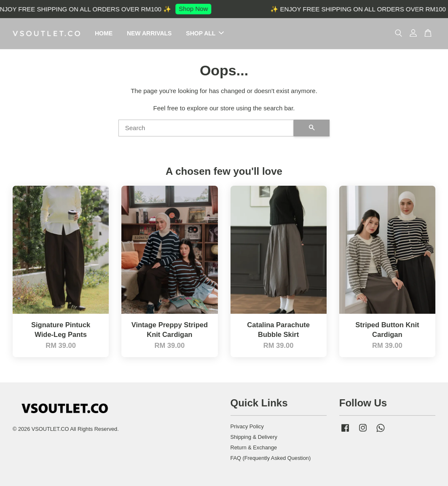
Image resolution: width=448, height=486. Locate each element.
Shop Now (195, 9)
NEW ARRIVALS (149, 33)
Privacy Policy (247, 426)
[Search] (206, 128)
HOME (104, 33)
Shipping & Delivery (254, 437)
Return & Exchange (254, 447)
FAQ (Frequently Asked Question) (271, 458)
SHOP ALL (205, 33)
